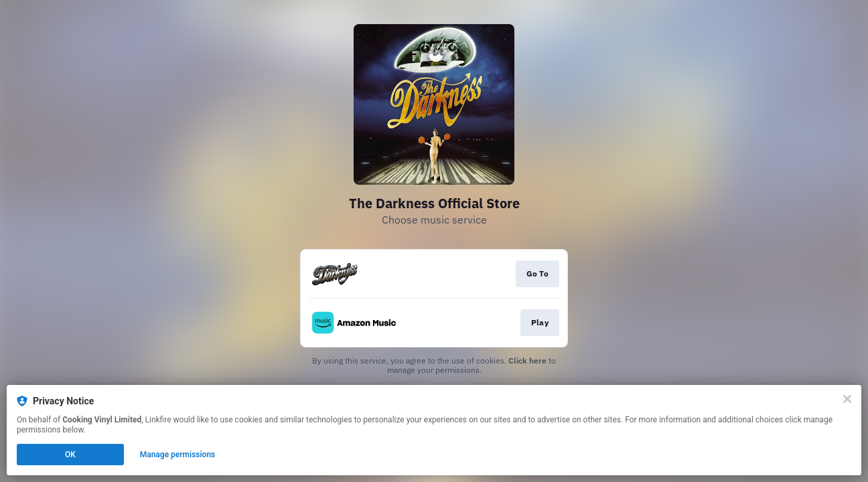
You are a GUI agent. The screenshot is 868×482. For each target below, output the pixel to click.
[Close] (847, 399)
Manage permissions (178, 455)
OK (70, 455)
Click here (527, 360)
